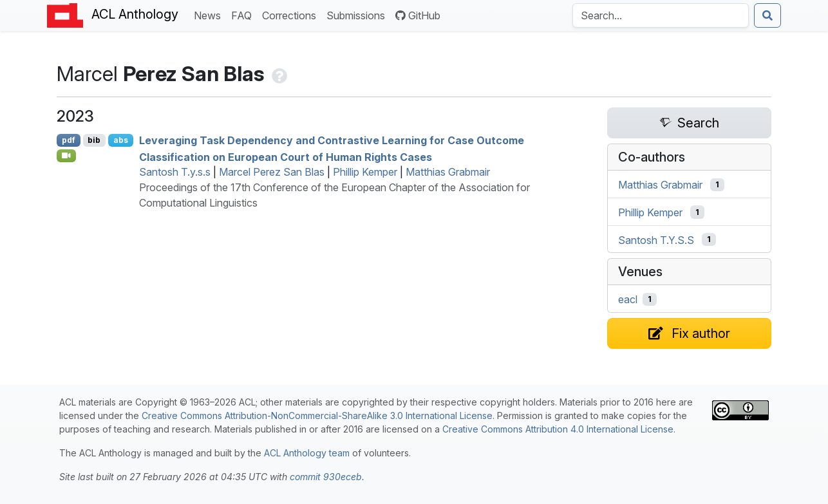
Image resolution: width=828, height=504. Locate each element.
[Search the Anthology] (661, 15)
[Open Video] (66, 156)
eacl (628, 299)
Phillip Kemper (365, 172)
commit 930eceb (326, 477)
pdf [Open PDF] (69, 140)
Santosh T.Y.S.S (656, 239)
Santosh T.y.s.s (175, 172)
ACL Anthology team (307, 453)
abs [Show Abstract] (121, 140)
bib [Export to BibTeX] (94, 140)
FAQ (244, 14)
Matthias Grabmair (448, 172)
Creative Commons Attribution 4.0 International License (558, 429)
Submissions (358, 14)
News (210, 14)
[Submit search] (767, 15)
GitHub (418, 15)
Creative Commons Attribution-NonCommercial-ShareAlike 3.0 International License (317, 415)
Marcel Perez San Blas (272, 172)
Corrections (292, 14)
